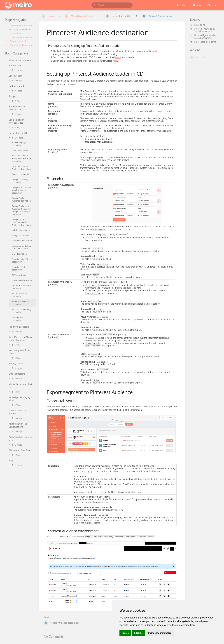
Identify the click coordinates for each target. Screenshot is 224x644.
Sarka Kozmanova (203, 31)
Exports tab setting (19, 41)
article (155, 51)
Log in (212, 5)
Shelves (182, 5)
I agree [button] (125, 633)
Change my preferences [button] (160, 633)
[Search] (95, 5)
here (115, 61)
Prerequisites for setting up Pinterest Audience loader (22, 25)
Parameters (15, 33)
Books (197, 5)
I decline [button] (138, 633)
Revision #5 (198, 25)
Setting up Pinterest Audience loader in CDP (21, 29)
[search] (112, 5)
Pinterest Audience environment (22, 45)
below (118, 57)
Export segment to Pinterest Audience (21, 37)
